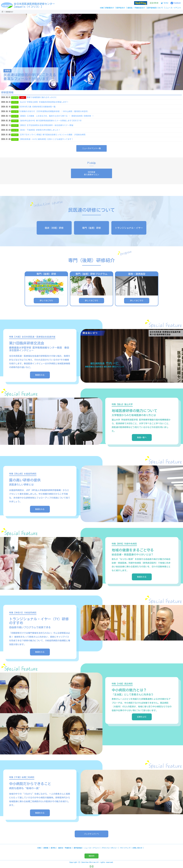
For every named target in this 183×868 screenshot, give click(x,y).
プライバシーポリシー (110, 848)
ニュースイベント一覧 (91, 148)
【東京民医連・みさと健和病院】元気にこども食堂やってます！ (46, 139)
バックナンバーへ (91, 834)
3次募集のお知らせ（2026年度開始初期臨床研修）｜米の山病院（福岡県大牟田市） (54, 111)
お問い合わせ (137, 848)
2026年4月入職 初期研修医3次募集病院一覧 (37, 107)
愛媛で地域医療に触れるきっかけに (42, 97)
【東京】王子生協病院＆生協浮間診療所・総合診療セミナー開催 (46, 125)
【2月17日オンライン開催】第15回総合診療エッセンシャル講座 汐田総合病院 (52, 135)
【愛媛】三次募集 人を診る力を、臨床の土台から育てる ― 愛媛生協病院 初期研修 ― (56, 116)
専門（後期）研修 (91, 228)
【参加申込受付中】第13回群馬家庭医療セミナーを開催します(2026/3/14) (50, 121)
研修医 (46, 848)
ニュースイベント (173, 8)
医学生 (53, 848)
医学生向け (121, 8)
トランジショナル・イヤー (129, 228)
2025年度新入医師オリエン (91, 173)
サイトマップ (125, 848)
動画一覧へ (142, 437)
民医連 (156, 3)
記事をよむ (142, 717)
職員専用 (91, 856)
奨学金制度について (155, 8)
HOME (102, 8)
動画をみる (40, 375)
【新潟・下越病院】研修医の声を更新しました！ (40, 130)
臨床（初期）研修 (54, 228)
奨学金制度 (78, 848)
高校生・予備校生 (65, 848)
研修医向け (110, 8)
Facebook (177, 3)
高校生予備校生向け (136, 8)
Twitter (166, 3)
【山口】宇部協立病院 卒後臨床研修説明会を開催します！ (44, 102)
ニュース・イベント (92, 848)
